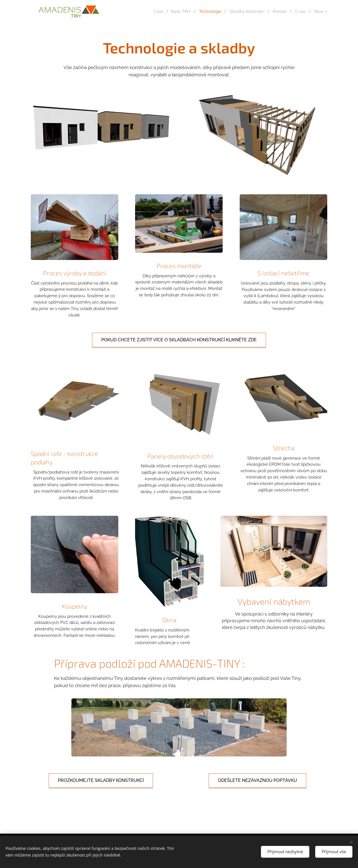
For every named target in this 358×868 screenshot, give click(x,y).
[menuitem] (147, 11)
